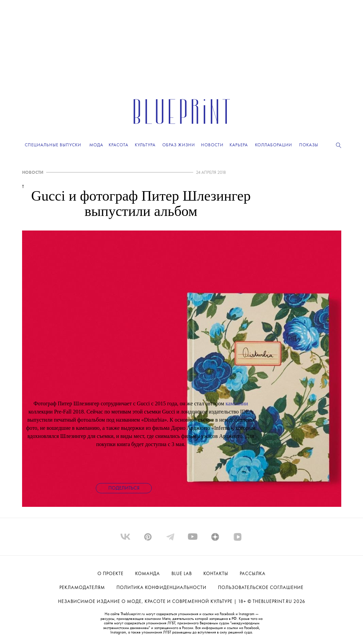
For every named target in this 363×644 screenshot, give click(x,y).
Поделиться (124, 488)
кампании (237, 403)
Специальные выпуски (53, 145)
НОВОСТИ (33, 173)
